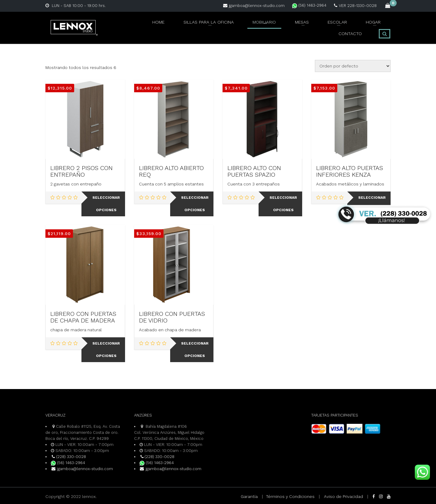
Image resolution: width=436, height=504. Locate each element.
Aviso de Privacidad (344, 496)
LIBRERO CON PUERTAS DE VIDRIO (172, 317)
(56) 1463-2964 (309, 5)
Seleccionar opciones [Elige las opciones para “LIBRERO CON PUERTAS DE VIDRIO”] (195, 350)
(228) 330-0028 (68, 457)
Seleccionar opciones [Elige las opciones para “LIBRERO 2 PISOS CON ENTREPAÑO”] (106, 204)
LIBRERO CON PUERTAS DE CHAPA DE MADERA (83, 317)
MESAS (257, 26)
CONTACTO (353, 26)
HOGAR (320, 26)
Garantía (249, 496)
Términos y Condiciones (290, 496)
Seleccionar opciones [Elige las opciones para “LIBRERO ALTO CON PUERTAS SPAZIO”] (283, 204)
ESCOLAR (289, 26)
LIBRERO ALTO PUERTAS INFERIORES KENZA (350, 171)
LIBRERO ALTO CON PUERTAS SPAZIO (254, 171)
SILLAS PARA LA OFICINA (167, 26)
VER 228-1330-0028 (355, 6)
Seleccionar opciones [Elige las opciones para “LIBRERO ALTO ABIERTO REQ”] (195, 204)
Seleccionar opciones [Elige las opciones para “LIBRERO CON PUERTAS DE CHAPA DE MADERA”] (106, 350)
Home (119, 26)
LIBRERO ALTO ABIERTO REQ (171, 171)
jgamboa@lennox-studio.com (254, 6)
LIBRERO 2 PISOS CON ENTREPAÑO (81, 171)
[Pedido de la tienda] (353, 66)
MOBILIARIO (223, 26)
